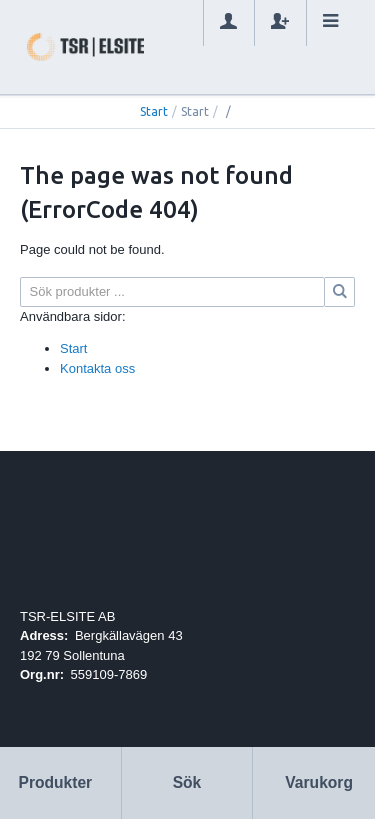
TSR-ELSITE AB (67, 616)
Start (154, 111)
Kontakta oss (97, 368)
